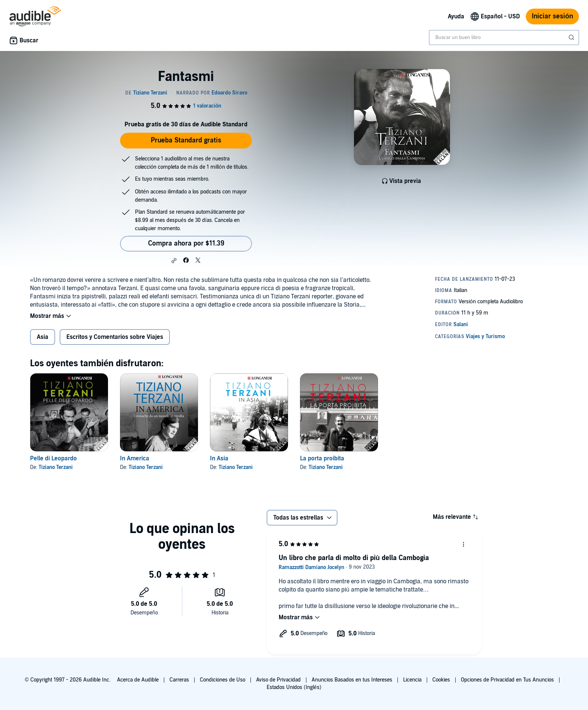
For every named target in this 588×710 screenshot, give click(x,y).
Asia (43, 337)
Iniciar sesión (552, 16)
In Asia (219, 458)
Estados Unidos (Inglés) (294, 687)
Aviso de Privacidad (278, 680)
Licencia (412, 680)
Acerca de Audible (138, 680)
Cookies (441, 680)
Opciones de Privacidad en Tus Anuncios (507, 680)
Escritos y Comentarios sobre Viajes (115, 337)
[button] (174, 261)
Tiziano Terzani (56, 467)
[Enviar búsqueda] (572, 37)
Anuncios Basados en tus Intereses (352, 680)
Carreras (179, 680)
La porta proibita (322, 458)
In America (135, 458)
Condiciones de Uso (223, 680)
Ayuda (456, 16)
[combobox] (504, 37)
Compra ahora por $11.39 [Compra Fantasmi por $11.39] (186, 243)
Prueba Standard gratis (186, 140)
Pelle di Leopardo (53, 458)
